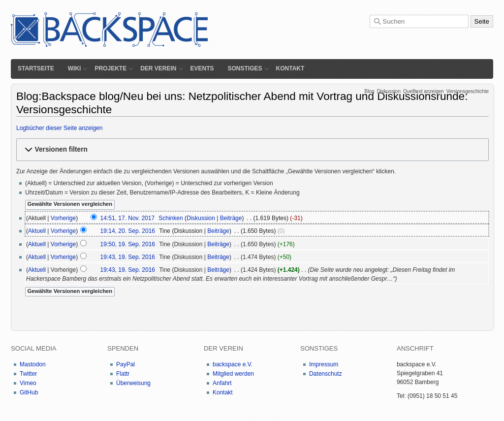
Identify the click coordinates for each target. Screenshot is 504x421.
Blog (370, 91)
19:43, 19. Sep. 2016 (128, 257)
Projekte (110, 68)
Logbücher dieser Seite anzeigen (59, 128)
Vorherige (63, 218)
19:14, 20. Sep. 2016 (128, 231)
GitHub (29, 392)
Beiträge (231, 218)
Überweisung (133, 383)
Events (202, 68)
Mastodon (33, 364)
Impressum (324, 364)
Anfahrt (222, 383)
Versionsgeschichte (468, 91)
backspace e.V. (233, 364)
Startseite (36, 68)
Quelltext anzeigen (424, 91)
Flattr (123, 374)
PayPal (126, 364)
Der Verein (158, 68)
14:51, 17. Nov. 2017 (128, 218)
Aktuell (37, 231)
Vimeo (28, 383)
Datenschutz (326, 374)
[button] (252, 149)
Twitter (28, 374)
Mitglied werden (233, 374)
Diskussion (389, 91)
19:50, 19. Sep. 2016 (128, 244)
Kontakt (290, 68)
